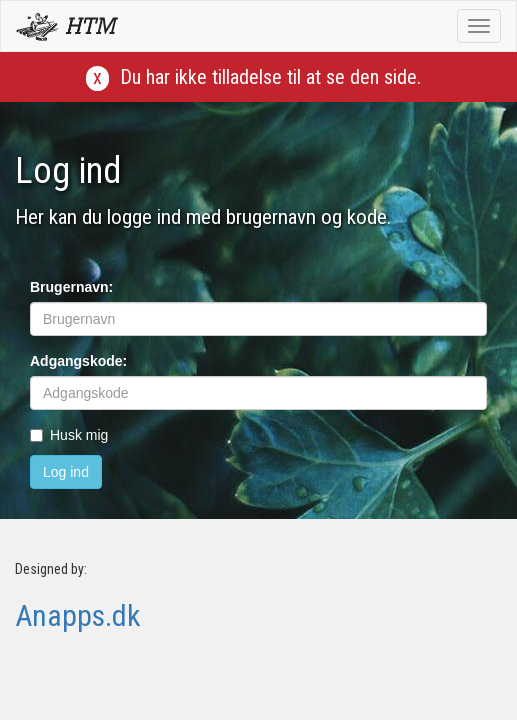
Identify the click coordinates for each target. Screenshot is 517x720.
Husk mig (69, 435)
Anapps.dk (78, 615)
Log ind (66, 472)
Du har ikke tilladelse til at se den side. (270, 77)
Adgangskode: (78, 361)
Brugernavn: (71, 287)
